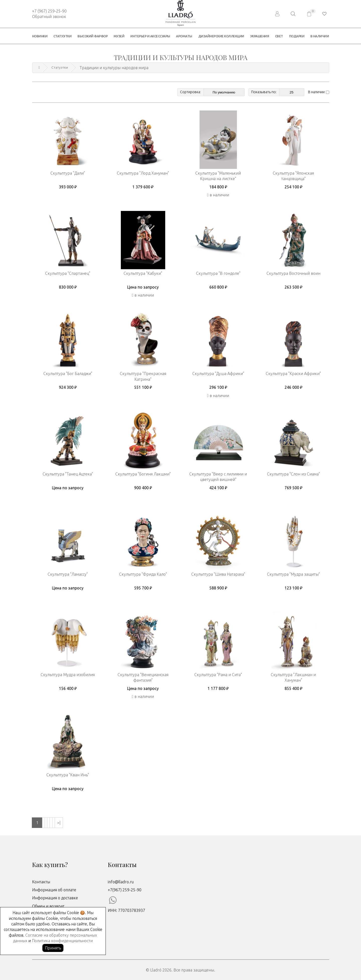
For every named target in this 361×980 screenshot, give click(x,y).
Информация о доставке (55, 898)
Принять (53, 948)
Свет (279, 36)
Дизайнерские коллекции (221, 36)
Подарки (297, 36)
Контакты (41, 881)
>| (99, 822)
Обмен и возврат (48, 906)
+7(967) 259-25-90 (125, 889)
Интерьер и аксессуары (150, 36)
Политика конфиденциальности (62, 941)
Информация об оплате (54, 889)
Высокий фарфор (93, 36)
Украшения (260, 36)
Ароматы (184, 36)
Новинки (40, 36)
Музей (119, 36)
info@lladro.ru (121, 881)
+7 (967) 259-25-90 (49, 11)
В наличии (320, 36)
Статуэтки (63, 36)
